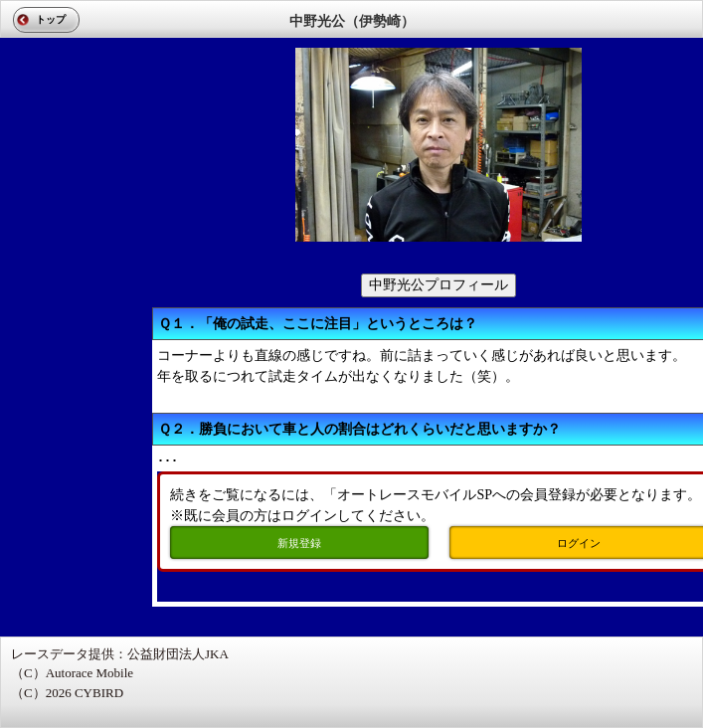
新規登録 (299, 543)
